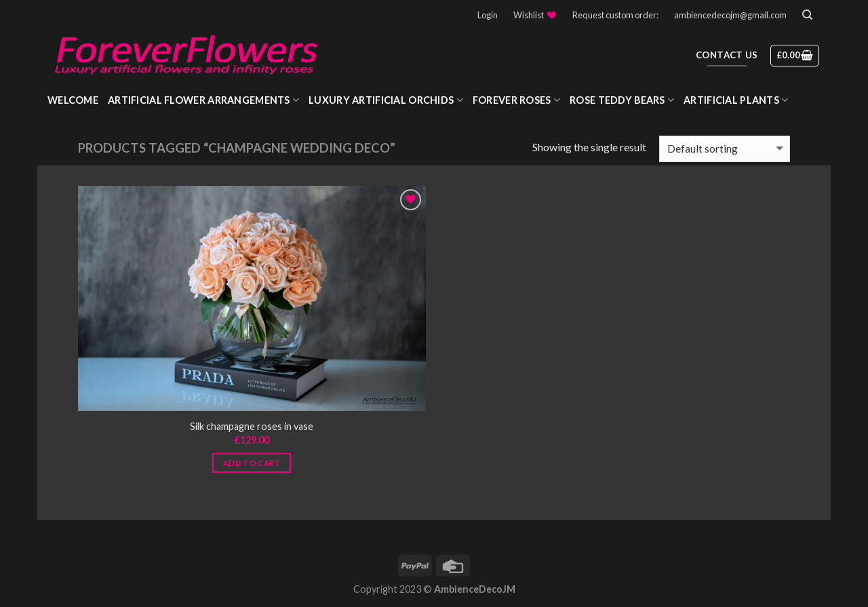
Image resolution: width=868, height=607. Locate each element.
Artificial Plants (736, 100)
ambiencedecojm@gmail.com (730, 15)
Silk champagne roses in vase (252, 426)
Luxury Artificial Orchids (386, 100)
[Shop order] (725, 149)
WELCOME (73, 100)
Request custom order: (615, 15)
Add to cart (252, 463)
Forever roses (516, 100)
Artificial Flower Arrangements (203, 100)
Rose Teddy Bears (622, 100)
